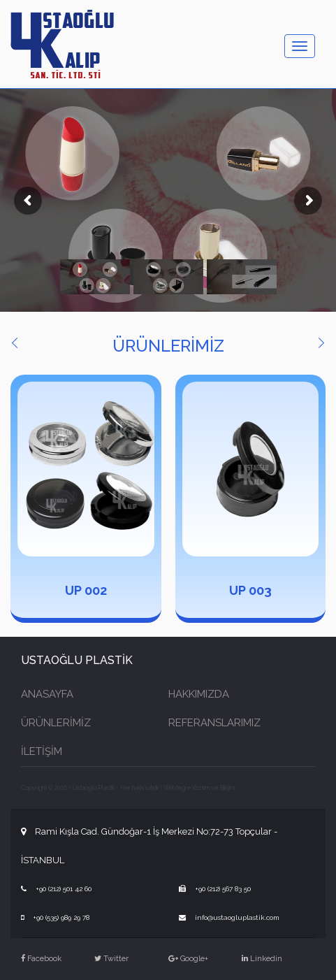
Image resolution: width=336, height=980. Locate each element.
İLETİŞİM (42, 751)
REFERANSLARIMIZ (214, 723)
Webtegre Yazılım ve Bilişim (199, 788)
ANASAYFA (47, 694)
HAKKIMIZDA (199, 694)
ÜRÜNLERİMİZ (56, 723)
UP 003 (250, 590)
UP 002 (86, 590)
